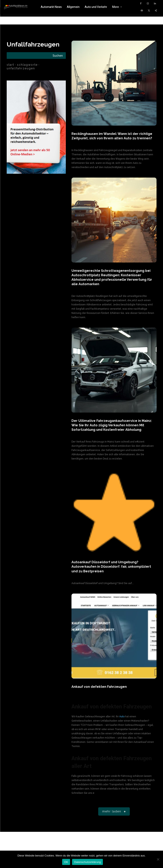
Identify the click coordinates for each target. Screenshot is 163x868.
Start (10, 65)
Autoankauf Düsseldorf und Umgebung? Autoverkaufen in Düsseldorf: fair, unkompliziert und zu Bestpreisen (111, 567)
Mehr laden (115, 811)
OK (66, 862)
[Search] (58, 56)
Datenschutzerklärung (87, 862)
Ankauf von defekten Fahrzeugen (99, 686)
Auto (122, 716)
